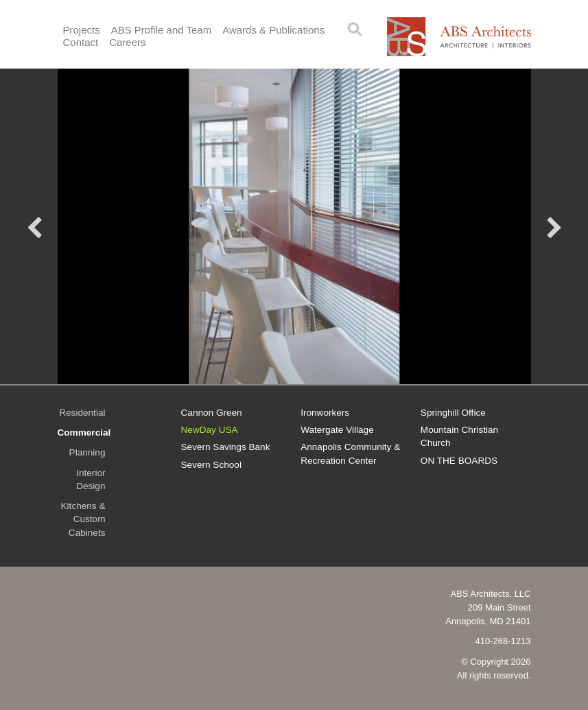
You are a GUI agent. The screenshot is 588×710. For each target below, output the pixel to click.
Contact (81, 42)
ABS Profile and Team (161, 30)
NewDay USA (210, 430)
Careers (127, 42)
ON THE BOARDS (459, 461)
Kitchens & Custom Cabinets (83, 519)
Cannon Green (212, 413)
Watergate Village (337, 430)
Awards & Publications (273, 30)
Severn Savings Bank (226, 447)
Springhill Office (453, 413)
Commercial (84, 433)
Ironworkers (325, 413)
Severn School (211, 465)
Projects (82, 30)
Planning (87, 452)
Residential (82, 413)
